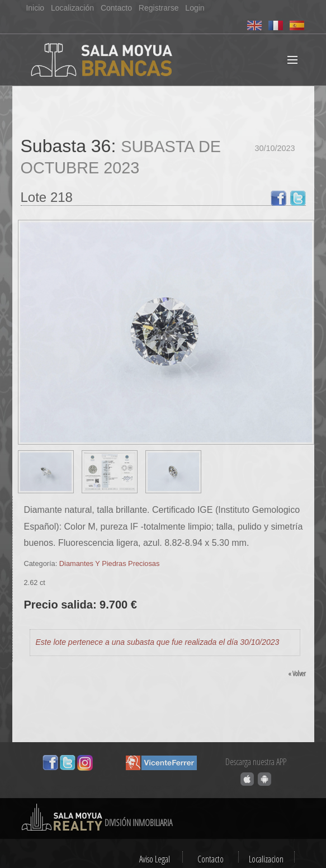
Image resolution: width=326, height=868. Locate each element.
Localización (72, 8)
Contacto (116, 8)
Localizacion (266, 859)
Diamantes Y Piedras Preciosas (109, 563)
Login (195, 8)
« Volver (297, 673)
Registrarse (159, 8)
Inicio (35, 8)
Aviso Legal (155, 859)
